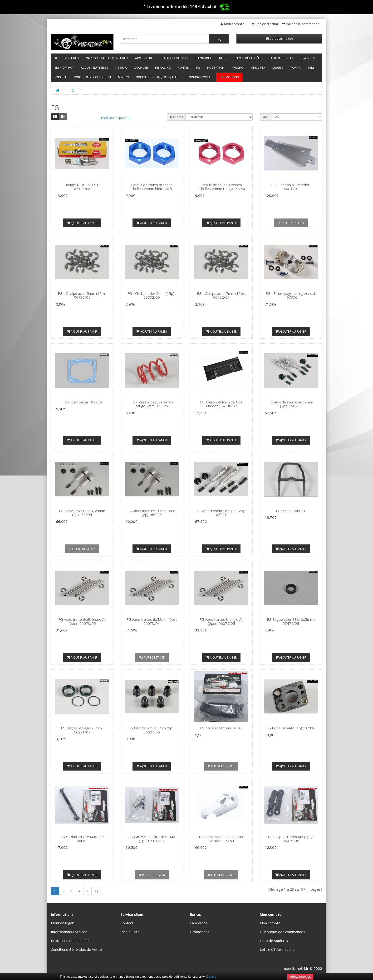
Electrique (203, 58)
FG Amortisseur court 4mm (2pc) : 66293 (291, 404)
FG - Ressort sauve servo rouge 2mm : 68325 (152, 404)
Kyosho (237, 68)
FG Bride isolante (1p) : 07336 (291, 728)
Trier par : (176, 117)
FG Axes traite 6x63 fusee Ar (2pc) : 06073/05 (82, 621)
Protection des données (71, 941)
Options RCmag (201, 77)
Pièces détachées (248, 58)
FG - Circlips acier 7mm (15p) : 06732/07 (221, 295)
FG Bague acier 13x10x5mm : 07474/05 (291, 621)
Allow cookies (300, 977)
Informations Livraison (69, 932)
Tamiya (295, 68)
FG (198, 68)
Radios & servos (175, 58)
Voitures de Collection (92, 77)
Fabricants (199, 923)
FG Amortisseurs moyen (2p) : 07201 (221, 513)
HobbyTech (216, 68)
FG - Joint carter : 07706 (82, 402)
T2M (311, 68)
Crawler (141, 68)
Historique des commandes (282, 932)
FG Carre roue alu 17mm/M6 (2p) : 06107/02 (152, 839)
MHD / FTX (258, 68)
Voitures (72, 58)
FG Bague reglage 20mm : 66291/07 (82, 730)
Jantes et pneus (282, 58)
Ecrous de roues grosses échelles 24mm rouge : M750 (221, 187)
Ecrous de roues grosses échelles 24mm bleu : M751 (152, 187)
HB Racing (163, 68)
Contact (127, 923)
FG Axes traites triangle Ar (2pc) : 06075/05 (221, 621)
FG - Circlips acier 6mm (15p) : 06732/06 (152, 295)
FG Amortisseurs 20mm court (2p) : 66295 (152, 513)
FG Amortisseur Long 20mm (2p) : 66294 (82, 513)
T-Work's (308, 58)
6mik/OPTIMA (64, 68)
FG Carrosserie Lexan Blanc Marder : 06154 (221, 839)
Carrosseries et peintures (107, 58)
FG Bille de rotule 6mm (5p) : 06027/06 (152, 730)
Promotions (229, 77)
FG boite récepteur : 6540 (221, 728)
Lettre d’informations (277, 949)
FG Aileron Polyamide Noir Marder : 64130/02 (221, 404)
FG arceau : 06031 (291, 511)
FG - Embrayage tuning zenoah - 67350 (291, 295)
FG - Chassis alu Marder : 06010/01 (291, 187)
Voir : (266, 117)
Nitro (223, 58)
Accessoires (145, 58)
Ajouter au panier (82, 223)
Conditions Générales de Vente (76, 949)
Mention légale (63, 923)
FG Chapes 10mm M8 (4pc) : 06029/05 (291, 839)
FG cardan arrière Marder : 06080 (82, 839)
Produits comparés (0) (116, 118)
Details (211, 977)
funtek (184, 68)
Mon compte (270, 923)
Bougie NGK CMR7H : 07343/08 (82, 187)
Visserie (61, 77)
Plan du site (130, 932)
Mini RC (123, 77)
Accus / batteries (94, 68)
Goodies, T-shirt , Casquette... (159, 77)
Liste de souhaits (274, 941)
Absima (121, 68)
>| (97, 891)
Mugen (278, 68)
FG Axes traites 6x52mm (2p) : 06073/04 (152, 621)
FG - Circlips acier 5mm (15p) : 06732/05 (82, 295)
